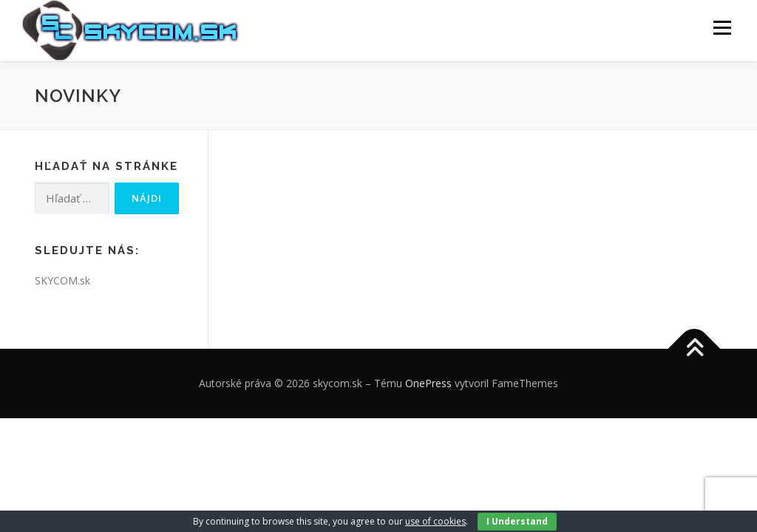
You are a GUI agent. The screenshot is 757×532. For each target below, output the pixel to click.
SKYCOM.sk (62, 280)
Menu (722, 28)
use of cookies (435, 521)
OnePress (428, 383)
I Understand (517, 521)
